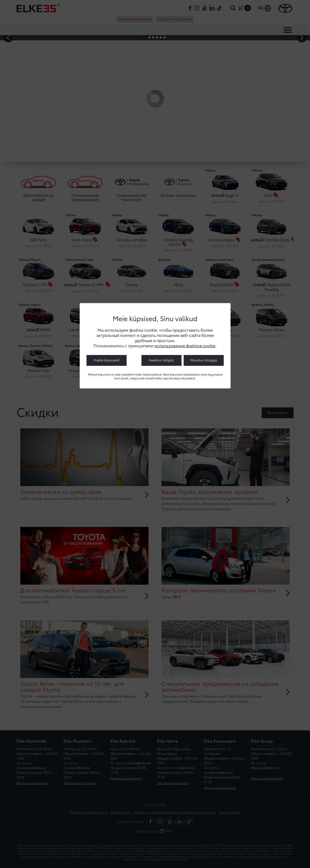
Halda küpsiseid (107, 360)
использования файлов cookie (185, 345)
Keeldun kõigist (161, 360)
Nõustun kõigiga (204, 360)
